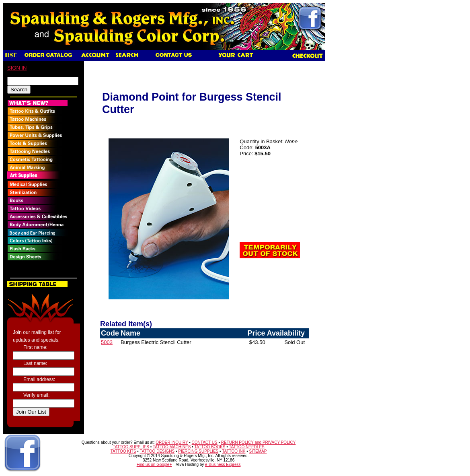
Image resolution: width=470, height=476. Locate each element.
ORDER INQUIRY (172, 442)
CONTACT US (205, 442)
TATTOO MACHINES (172, 447)
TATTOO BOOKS (210, 447)
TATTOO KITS (123, 451)
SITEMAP (258, 451)
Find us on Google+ (154, 465)
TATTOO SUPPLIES (131, 447)
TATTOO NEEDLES (246, 447)
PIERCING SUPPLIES (198, 451)
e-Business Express (223, 465)
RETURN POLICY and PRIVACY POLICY (259, 442)
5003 (107, 342)
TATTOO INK (234, 451)
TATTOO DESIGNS (157, 451)
